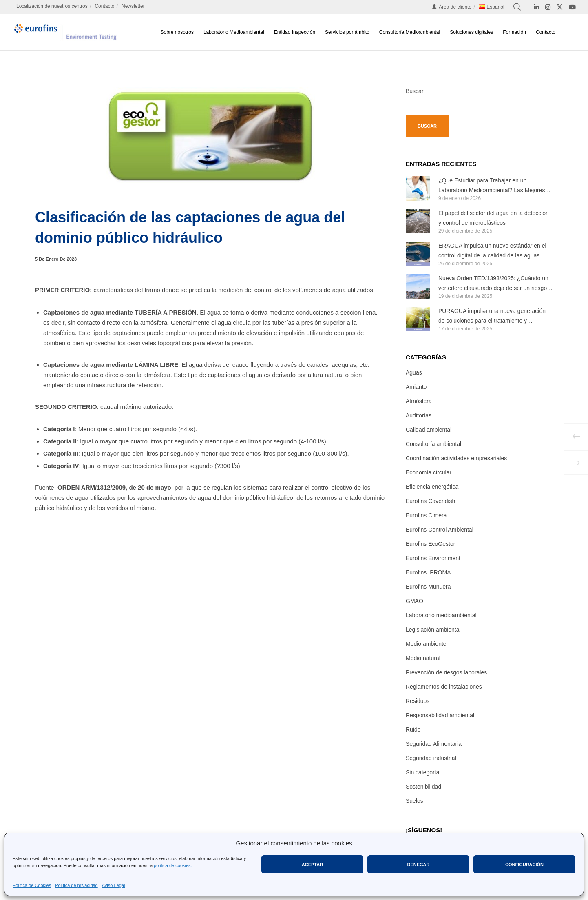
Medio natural (423, 658)
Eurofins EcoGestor (430, 544)
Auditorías (419, 415)
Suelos (414, 801)
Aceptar (312, 865)
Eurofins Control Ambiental (440, 530)
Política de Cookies (32, 885)
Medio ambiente (426, 644)
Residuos (418, 701)
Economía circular (429, 472)
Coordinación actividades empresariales (456, 458)
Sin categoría (423, 772)
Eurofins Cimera (426, 515)
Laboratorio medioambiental (441, 615)
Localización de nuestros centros (52, 6)
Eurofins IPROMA (428, 572)
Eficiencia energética (432, 487)
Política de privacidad (76, 885)
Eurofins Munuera (428, 587)
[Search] (517, 7)
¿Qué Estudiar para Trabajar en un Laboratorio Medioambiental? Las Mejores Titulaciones (492, 186)
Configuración (524, 865)
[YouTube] (572, 7)
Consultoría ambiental (433, 444)
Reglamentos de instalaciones (444, 687)
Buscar (415, 91)
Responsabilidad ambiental (440, 715)
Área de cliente (452, 7)
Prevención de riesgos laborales (446, 672)
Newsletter (133, 6)
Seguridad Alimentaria (434, 744)
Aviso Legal (114, 885)
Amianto (416, 387)
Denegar (418, 865)
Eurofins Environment (433, 558)
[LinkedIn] (536, 7)
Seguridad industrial (431, 758)
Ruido (413, 729)
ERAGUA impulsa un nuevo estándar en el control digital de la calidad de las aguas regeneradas (492, 252)
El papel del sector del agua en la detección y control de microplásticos (494, 218)
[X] (560, 7)
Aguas (414, 372)
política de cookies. (173, 865)
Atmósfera (419, 401)
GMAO (414, 601)
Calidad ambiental (429, 430)
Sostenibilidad (423, 787)
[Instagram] (548, 7)
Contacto (104, 6)
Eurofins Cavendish (430, 501)
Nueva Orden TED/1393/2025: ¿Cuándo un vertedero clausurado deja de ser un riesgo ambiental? (493, 284)
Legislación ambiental (433, 630)
